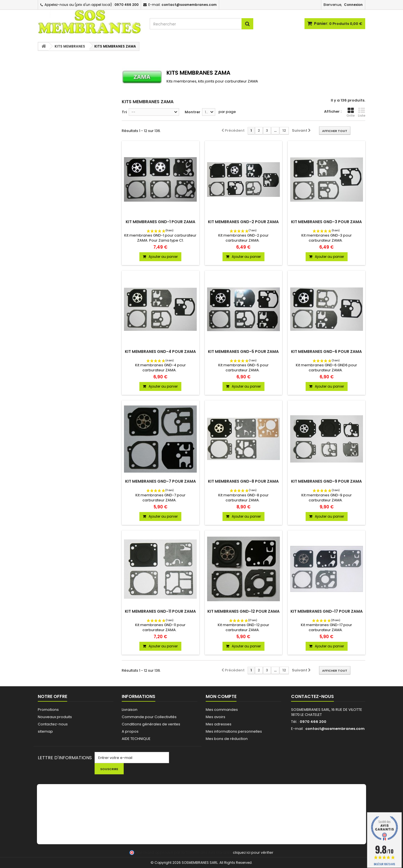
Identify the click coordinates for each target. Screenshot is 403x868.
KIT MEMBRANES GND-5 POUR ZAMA (243, 352)
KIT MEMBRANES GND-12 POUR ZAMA (243, 611)
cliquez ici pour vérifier (253, 852)
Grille (351, 112)
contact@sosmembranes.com (335, 729)
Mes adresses (219, 724)
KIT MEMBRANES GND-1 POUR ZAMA (161, 222)
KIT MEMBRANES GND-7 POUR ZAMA (161, 481)
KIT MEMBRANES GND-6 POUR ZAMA (326, 352)
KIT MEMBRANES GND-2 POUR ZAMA (243, 222)
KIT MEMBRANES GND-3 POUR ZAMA (326, 222)
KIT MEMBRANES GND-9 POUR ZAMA (326, 481)
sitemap (45, 731)
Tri (124, 112)
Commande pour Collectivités (149, 717)
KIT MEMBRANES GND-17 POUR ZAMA (327, 611)
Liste (362, 112)
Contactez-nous (53, 724)
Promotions (48, 710)
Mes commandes (222, 710)
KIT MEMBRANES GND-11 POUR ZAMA (160, 611)
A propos (130, 731)
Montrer (193, 112)
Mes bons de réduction (227, 739)
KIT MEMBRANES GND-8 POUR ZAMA (243, 481)
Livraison (130, 710)
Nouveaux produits (55, 717)
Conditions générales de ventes (151, 724)
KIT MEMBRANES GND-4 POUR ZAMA (160, 352)
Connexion (353, 5)
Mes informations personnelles (234, 731)
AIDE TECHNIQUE (136, 739)
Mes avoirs (215, 717)
